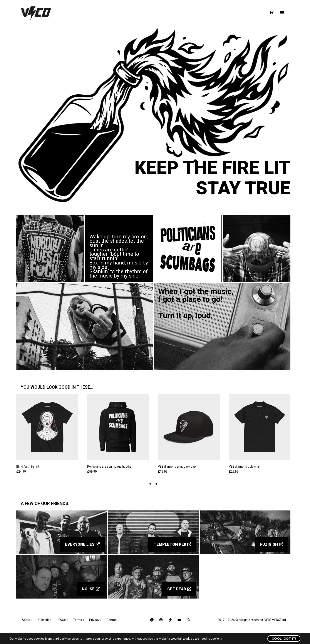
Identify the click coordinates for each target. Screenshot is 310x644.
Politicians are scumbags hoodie (109, 467)
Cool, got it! (284, 639)
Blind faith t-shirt (28, 467)
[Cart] (271, 12)
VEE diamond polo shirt (245, 467)
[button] (150, 484)
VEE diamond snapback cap (177, 467)
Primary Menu (282, 13)
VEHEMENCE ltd (275, 620)
